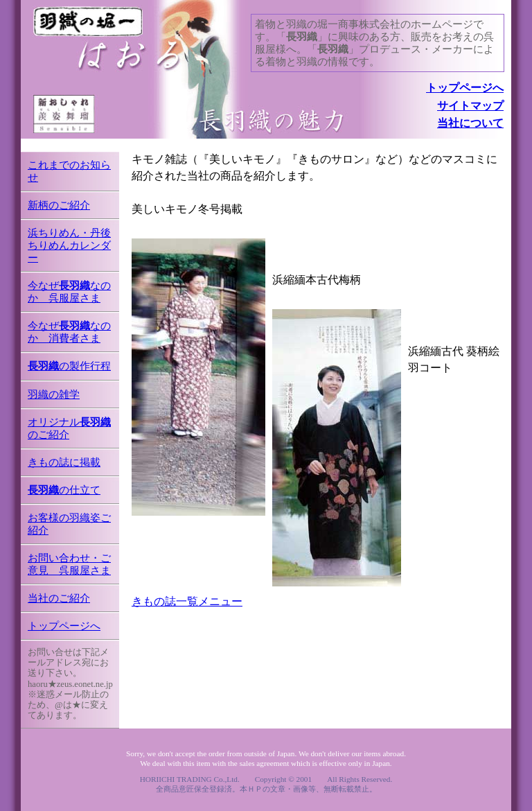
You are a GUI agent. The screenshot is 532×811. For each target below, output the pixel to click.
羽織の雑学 (54, 394)
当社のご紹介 (59, 598)
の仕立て (64, 490)
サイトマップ (470, 106)
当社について (470, 123)
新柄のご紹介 (59, 205)
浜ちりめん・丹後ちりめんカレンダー (69, 245)
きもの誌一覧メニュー (187, 601)
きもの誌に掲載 (64, 462)
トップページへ (465, 88)
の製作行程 (69, 366)
